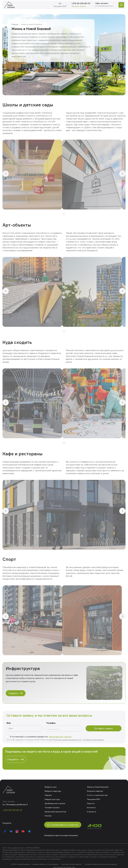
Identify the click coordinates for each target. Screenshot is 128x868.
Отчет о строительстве (97, 795)
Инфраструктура (52, 799)
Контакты (91, 807)
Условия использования (93, 740)
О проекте (92, 812)
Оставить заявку (104, 728)
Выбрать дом (51, 787)
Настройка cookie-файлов (71, 864)
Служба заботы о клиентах (63, 825)
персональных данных (60, 737)
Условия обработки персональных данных (101, 864)
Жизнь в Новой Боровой (98, 787)
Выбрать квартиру (53, 791)
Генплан (48, 816)
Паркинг (48, 795)
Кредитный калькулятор (55, 812)
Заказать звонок (79, 6)
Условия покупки (52, 807)
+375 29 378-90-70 (81, 3)
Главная (15, 24)
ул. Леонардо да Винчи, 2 (104, 6)
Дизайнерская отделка (55, 803)
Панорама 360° (94, 799)
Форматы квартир (95, 791)
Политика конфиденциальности (67, 740)
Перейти (16, 693)
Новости (91, 803)
